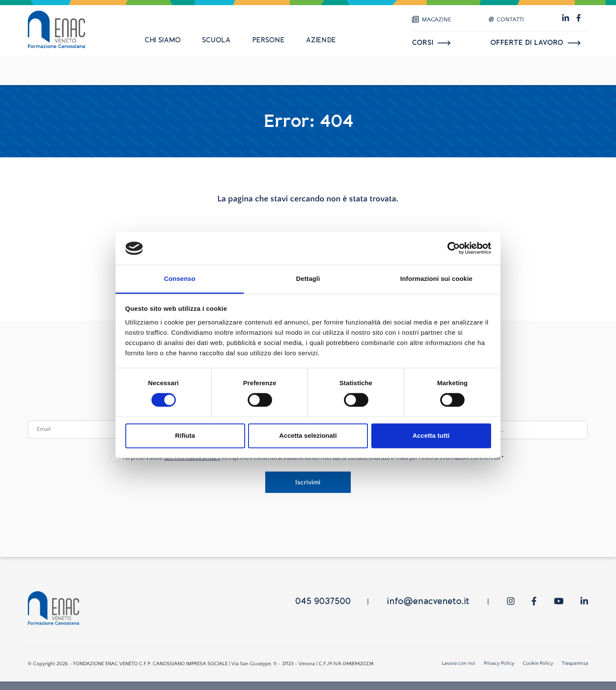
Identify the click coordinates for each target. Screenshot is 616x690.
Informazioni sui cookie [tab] (437, 279)
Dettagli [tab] (308, 279)
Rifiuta (185, 435)
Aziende (321, 40)
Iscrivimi (308, 482)
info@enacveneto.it (428, 601)
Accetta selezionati (308, 435)
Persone (268, 40)
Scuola (216, 40)
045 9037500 (323, 601)
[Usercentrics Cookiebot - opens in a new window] (454, 248)
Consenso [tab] (179, 279)
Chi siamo (163, 40)
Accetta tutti (431, 435)
